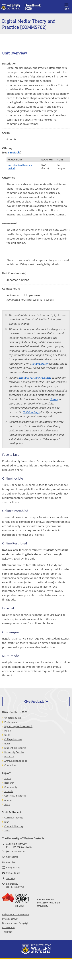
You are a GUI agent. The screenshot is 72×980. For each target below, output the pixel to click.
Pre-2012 (9, 756)
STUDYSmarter (40, 364)
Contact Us (12, 857)
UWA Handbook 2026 (15, 712)
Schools (9, 791)
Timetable (14, 152)
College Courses (13, 739)
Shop (7, 804)
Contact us (10, 765)
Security (11, 878)
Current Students (14, 818)
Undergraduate (13, 718)
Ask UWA (11, 862)
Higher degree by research (18, 726)
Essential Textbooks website (35, 378)
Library (54, 399)
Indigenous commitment (16, 914)
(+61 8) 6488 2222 (15, 887)
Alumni (8, 800)
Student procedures (15, 748)
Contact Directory (14, 826)
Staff (7, 822)
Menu (66, 6)
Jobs (7, 831)
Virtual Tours (13, 873)
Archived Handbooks (16, 761)
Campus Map (13, 868)
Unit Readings (31, 412)
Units (7, 735)
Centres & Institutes (15, 796)
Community (11, 787)
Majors (8, 731)
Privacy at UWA (10, 919)
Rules (7, 744)
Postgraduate (12, 722)
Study (8, 778)
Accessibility (9, 927)
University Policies (14, 752)
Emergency (12, 884)
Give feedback (34, 701)
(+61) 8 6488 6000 (15, 851)
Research (9, 783)
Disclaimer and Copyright (16, 923)
